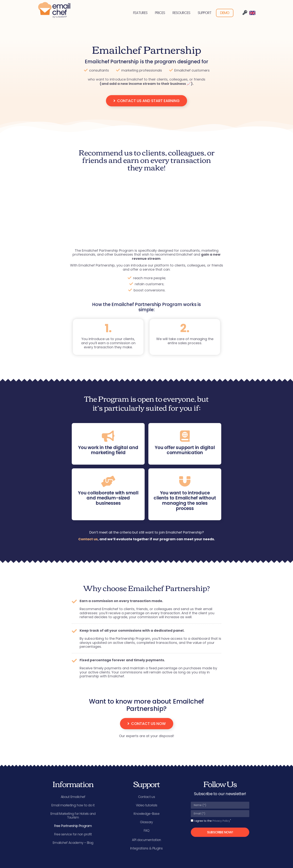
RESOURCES (181, 13)
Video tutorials (147, 805)
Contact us (88, 539)
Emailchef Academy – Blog (73, 843)
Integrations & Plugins (146, 848)
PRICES (160, 13)
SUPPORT (205, 13)
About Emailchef (73, 797)
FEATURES (140, 13)
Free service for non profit (73, 834)
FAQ (147, 831)
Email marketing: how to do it (73, 805)
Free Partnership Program (73, 826)
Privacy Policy (221, 821)
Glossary (146, 822)
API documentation (146, 840)
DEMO (225, 13)
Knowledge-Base (146, 814)
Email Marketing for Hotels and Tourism (73, 816)
